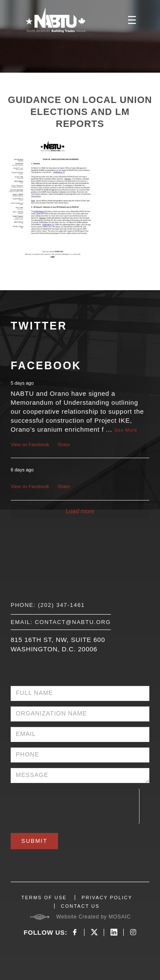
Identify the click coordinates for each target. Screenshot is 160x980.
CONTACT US (80, 906)
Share (64, 444)
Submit (34, 841)
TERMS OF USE (44, 898)
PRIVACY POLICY (107, 898)
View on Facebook (30, 444)
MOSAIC (119, 917)
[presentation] (75, 805)
